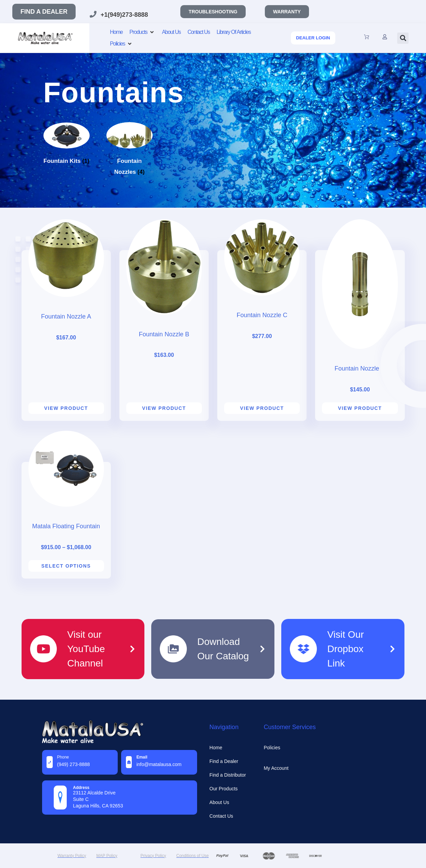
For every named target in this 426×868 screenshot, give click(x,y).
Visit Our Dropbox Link (345, 649)
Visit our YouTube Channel (86, 649)
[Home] (116, 32)
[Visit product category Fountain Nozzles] (130, 161)
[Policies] (121, 44)
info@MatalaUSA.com (159, 764)
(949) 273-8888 (74, 764)
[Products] (142, 32)
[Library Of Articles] (234, 32)
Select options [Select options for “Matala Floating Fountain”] (66, 566)
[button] (403, 38)
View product (66, 408)
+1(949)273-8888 (124, 15)
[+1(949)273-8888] (93, 14)
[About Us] (171, 32)
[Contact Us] (199, 32)
